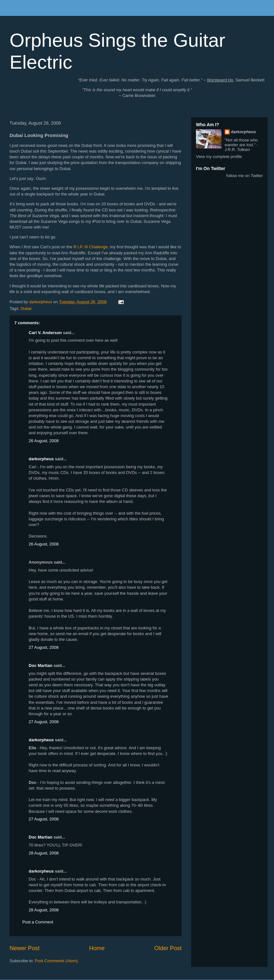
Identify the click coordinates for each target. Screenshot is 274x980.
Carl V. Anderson (45, 333)
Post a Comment (38, 922)
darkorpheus (41, 459)
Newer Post (25, 948)
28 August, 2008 (44, 853)
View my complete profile (219, 157)
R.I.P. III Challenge (90, 247)
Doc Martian (40, 665)
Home (97, 948)
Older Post (168, 948)
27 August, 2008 (44, 647)
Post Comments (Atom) (57, 961)
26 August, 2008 (44, 441)
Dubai (26, 308)
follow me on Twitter (245, 176)
